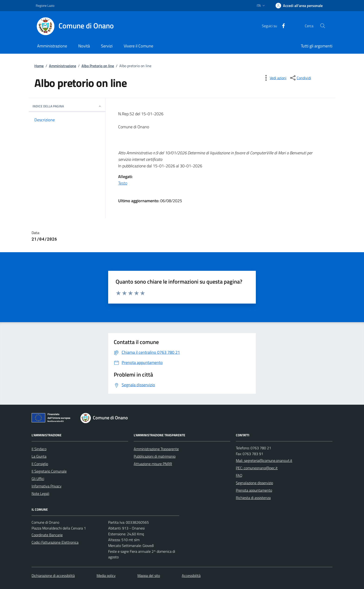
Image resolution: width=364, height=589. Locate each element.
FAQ (239, 475)
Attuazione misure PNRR (153, 464)
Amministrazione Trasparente (156, 449)
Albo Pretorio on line (98, 66)
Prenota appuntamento (254, 490)
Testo (123, 183)
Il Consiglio (40, 464)
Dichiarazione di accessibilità (53, 576)
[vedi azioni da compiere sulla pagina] (274, 78)
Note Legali (40, 493)
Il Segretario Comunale (49, 471)
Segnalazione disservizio (254, 483)
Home (39, 66)
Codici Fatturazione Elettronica (55, 542)
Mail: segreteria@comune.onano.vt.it (264, 460)
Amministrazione (63, 66)
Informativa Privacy (47, 486)
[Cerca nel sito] (323, 26)
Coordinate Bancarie (47, 535)
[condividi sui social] (300, 78)
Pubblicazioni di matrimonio (155, 456)
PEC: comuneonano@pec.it (257, 468)
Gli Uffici (38, 479)
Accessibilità (191, 576)
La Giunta (39, 456)
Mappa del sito (149, 576)
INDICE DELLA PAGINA (67, 106)
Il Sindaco (39, 449)
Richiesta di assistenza (253, 498)
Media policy (106, 576)
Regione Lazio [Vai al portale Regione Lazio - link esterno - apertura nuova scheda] (45, 5)
